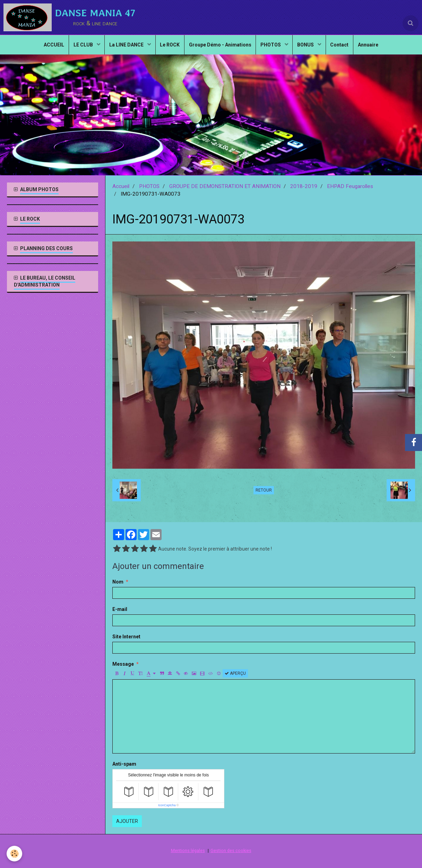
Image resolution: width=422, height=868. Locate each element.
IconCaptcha (167, 805)
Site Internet (126, 637)
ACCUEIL (48, 47)
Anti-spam (124, 764)
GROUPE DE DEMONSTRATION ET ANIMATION (225, 186)
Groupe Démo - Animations (220, 47)
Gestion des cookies (231, 850)
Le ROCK (168, 47)
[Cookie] (15, 854)
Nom (118, 582)
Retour (264, 490)
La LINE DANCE (124, 47)
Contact (345, 47)
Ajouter (127, 821)
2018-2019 (304, 186)
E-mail (120, 609)
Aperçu (235, 673)
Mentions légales (188, 850)
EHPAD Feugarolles (350, 186)
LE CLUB (79, 47)
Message (123, 664)
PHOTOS (273, 47)
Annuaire (375, 47)
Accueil (121, 186)
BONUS (309, 47)
